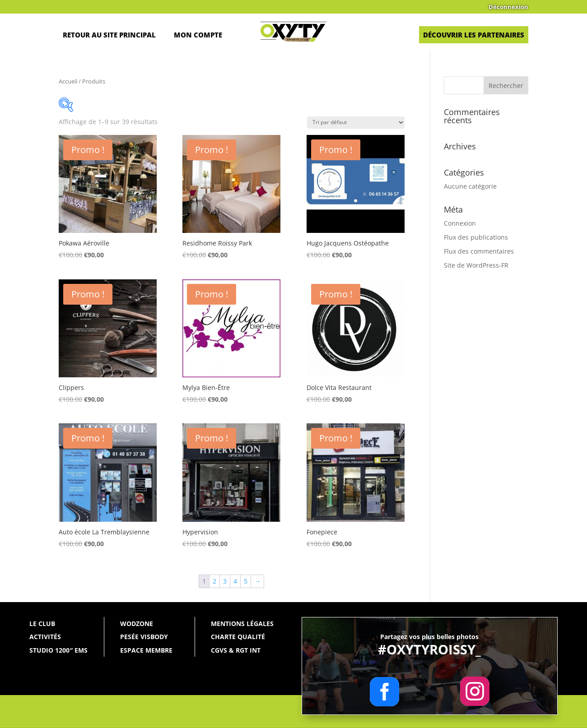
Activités (45, 637)
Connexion (460, 223)
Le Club (42, 624)
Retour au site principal (109, 35)
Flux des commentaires (479, 251)
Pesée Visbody (144, 637)
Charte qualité (238, 637)
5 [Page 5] (246, 581)
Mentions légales (242, 624)
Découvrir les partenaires (474, 35)
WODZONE (137, 624)
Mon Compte (198, 35)
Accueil (68, 81)
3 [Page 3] (225, 581)
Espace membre (146, 650)
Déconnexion (508, 7)
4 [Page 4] (235, 581)
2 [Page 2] (214, 581)
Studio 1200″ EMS (58, 650)
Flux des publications (476, 237)
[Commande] (356, 123)
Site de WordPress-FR (476, 265)
